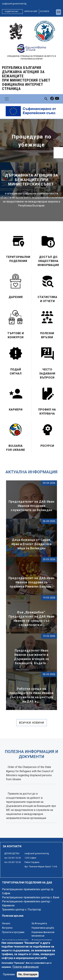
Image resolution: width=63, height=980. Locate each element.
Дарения (16, 297)
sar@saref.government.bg (14, 4)
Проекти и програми (13, 932)
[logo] (16, 31)
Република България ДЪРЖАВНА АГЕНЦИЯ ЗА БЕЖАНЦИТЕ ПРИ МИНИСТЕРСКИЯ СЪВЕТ (26, 78)
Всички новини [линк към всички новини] (32, 723)
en (58, 12)
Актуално (7, 928)
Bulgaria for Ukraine (16, 448)
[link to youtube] (57, 99)
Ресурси (47, 446)
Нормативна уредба (43, 928)
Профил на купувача (47, 412)
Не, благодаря (28, 974)
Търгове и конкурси (16, 335)
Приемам (9, 974)
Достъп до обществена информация (48, 261)
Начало (6, 923)
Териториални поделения (18, 259)
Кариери (16, 410)
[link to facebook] (52, 99)
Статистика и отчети (47, 299)
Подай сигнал (12, 12)
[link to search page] (46, 99)
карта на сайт (31, 11)
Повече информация (26, 967)
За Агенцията (39, 923)
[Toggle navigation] (7, 99)
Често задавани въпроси (47, 374)
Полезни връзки (47, 335)
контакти (45, 11)
